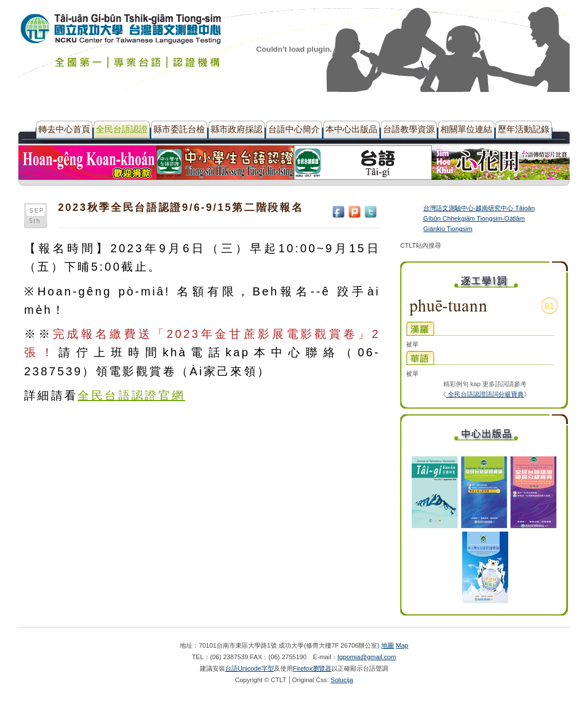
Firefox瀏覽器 (312, 668)
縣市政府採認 (237, 129)
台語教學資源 (409, 129)
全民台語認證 (122, 129)
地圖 (388, 645)
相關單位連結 (466, 129)
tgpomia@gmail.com (367, 657)
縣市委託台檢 (179, 129)
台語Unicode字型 (249, 668)
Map (402, 645)
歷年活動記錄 (524, 129)
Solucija (342, 680)
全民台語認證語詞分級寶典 (485, 394)
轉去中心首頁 (64, 129)
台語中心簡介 (294, 129)
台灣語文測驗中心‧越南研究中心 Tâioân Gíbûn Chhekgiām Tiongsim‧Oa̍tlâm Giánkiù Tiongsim (479, 218)
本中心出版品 (351, 129)
